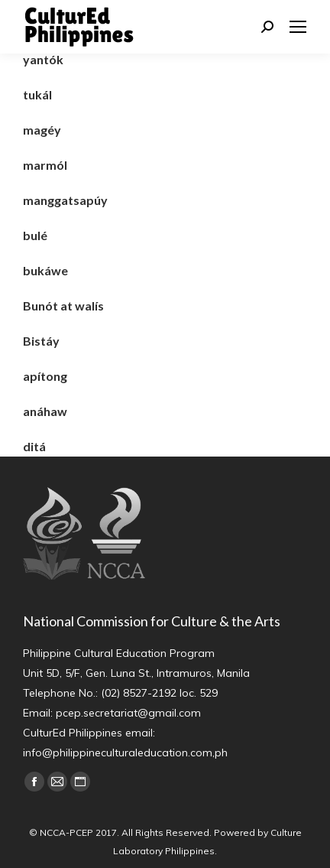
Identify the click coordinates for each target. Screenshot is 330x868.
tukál (37, 94)
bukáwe (45, 270)
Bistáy (41, 341)
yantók (43, 59)
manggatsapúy (65, 200)
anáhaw (45, 411)
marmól (45, 165)
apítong (45, 376)
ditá (34, 446)
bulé (35, 235)
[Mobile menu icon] (298, 27)
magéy (42, 130)
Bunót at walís (63, 306)
